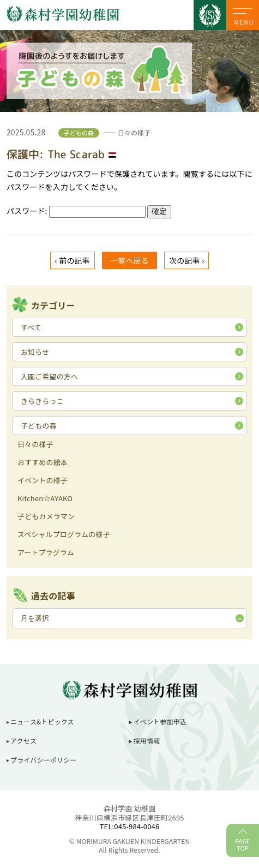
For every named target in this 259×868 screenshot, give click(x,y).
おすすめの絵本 (43, 463)
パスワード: (76, 211)
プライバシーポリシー (43, 760)
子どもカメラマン (46, 517)
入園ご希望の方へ (49, 376)
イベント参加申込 (160, 721)
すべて (31, 327)
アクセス (23, 741)
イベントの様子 (43, 481)
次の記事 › (186, 260)
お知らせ (35, 352)
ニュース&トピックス (42, 721)
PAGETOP (243, 844)
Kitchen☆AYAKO (45, 499)
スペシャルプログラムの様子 (64, 535)
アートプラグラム (46, 553)
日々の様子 (35, 445)
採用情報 (147, 741)
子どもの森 (39, 426)
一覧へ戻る (129, 260)
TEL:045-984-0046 (130, 826)
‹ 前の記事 (73, 260)
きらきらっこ (42, 401)
